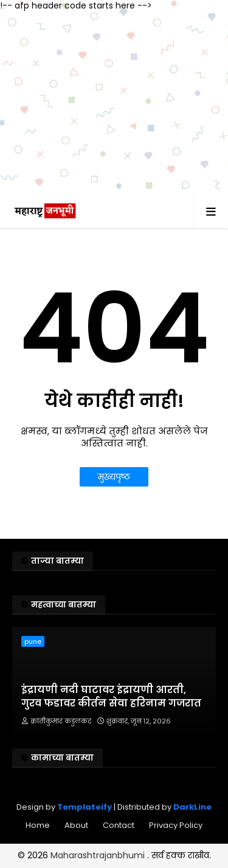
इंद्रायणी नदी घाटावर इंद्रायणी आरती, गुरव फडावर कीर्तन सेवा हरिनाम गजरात (111, 697)
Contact (119, 825)
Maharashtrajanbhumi (99, 855)
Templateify (85, 807)
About (76, 825)
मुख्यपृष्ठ (114, 477)
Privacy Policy (176, 825)
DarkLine (192, 807)
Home (38, 825)
